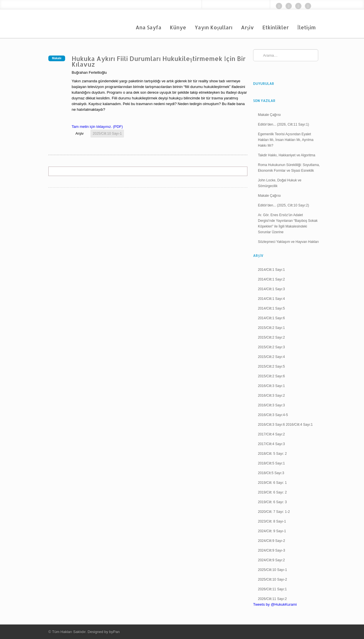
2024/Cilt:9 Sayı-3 (271, 550)
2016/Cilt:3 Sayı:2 (271, 396)
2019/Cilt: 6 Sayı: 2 (272, 492)
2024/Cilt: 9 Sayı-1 (272, 531)
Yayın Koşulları (214, 27)
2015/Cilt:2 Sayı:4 (271, 357)
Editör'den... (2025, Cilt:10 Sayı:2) (284, 205)
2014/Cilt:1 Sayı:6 (271, 318)
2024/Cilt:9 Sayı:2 (271, 560)
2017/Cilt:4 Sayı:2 (271, 434)
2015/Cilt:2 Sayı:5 (271, 366)
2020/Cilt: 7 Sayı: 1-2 (274, 512)
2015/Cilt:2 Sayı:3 (271, 347)
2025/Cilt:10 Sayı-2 (272, 579)
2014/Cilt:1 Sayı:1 (271, 270)
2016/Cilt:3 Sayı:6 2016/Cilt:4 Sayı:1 (285, 425)
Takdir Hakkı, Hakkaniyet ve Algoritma (287, 155)
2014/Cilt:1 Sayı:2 (271, 279)
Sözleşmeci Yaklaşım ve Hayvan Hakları (288, 242)
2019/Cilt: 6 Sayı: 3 (272, 502)
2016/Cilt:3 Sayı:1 (271, 386)
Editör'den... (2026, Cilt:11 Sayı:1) (284, 124)
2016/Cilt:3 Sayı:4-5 (273, 415)
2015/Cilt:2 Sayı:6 (271, 376)
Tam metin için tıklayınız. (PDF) (97, 127)
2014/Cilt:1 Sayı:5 (271, 308)
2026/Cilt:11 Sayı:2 (272, 599)
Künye (178, 27)
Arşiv (247, 27)
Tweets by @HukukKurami (275, 604)
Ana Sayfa (149, 27)
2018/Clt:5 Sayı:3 (271, 473)
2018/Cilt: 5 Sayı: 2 (272, 454)
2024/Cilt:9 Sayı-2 (271, 541)
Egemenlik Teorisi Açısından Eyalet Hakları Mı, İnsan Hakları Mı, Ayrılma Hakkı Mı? (286, 140)
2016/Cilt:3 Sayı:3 (271, 405)
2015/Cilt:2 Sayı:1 (271, 328)
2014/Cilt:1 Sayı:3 (271, 289)
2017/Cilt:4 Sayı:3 (271, 444)
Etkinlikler (276, 27)
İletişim (306, 27)
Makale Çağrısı (269, 115)
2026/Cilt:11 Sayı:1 (272, 589)
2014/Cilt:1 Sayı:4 (271, 299)
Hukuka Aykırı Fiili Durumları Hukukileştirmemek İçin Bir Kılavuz (159, 61)
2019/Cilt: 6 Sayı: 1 (272, 483)
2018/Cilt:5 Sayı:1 (271, 463)
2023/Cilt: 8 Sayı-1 (272, 521)
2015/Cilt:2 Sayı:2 (271, 337)
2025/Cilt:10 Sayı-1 (107, 134)
